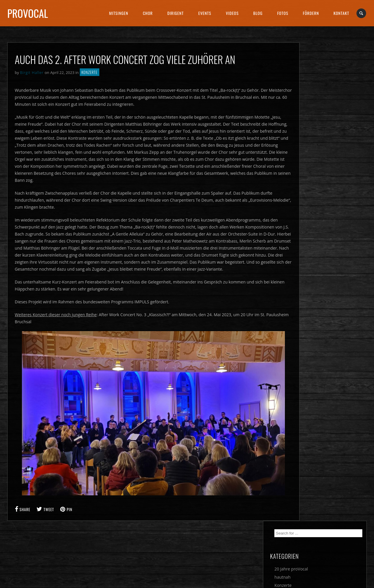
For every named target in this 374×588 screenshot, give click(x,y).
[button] (13, 575)
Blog (258, 13)
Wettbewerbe (319, 139)
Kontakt (341, 13)
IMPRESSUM (115, 558)
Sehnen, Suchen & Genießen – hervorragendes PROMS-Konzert (333, 198)
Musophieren (319, 115)
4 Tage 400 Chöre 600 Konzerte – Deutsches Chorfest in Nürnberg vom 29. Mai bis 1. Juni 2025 (334, 243)
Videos (232, 13)
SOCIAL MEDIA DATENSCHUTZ (311, 558)
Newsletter (316, 123)
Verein (312, 131)
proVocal (28, 13)
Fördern (311, 13)
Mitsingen (119, 13)
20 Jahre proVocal (323, 90)
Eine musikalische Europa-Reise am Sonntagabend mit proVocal (333, 270)
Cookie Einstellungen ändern (35, 558)
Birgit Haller (32, 72)
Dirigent (176, 13)
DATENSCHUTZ (207, 558)
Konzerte (90, 72)
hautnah (314, 98)
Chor (148, 13)
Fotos (283, 13)
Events (205, 13)
